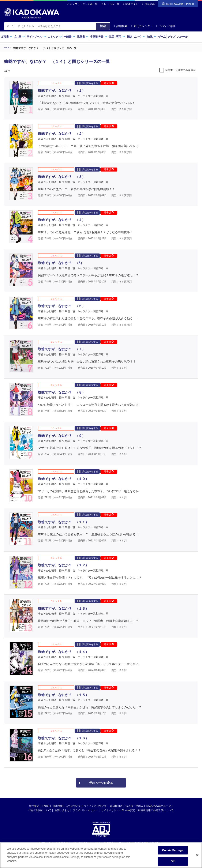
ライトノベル (36, 37)
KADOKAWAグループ (159, 806)
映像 (152, 37)
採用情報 (58, 806)
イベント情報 (165, 26)
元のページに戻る (101, 783)
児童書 (83, 37)
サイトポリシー (110, 810)
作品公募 (150, 4)
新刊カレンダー (142, 26)
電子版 (109, 83)
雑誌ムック (136, 37)
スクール (182, 37)
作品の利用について (40, 810)
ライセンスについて (95, 806)
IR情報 (46, 806)
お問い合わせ (62, 810)
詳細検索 (120, 26)
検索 (103, 26)
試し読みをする (87, 83)
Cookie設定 (128, 810)
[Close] (197, 855)
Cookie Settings (173, 850)
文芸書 (7, 37)
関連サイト (132, 4)
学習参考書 (99, 37)
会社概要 (34, 806)
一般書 (69, 37)
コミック (55, 37)
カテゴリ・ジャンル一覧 (84, 4)
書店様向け (116, 806)
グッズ (171, 37)
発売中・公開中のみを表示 (180, 70)
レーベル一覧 (112, 4)
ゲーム (162, 37)
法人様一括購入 (134, 806)
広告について (73, 806)
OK (173, 861)
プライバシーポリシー (85, 810)
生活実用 (117, 37)
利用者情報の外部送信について (156, 810)
